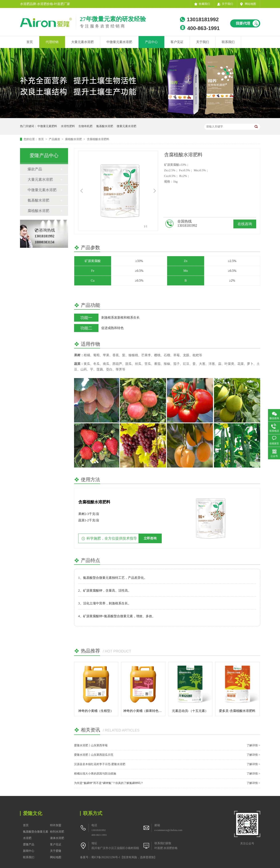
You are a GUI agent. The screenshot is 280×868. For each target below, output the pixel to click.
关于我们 (227, 4)
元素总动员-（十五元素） (190, 711)
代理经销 (52, 42)
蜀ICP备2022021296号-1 (106, 857)
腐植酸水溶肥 (74, 139)
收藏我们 (204, 4)
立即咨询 (150, 538)
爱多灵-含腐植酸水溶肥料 (237, 711)
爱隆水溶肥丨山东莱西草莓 (91, 745)
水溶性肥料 (68, 126)
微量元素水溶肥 (126, 126)
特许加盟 (56, 825)
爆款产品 (35, 169)
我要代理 (243, 23)
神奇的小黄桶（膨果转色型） (144, 711)
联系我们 (228, 42)
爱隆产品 (29, 844)
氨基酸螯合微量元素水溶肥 (36, 835)
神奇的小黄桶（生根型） (96, 711)
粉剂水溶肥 (57, 832)
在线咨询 (245, 224)
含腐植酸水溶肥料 (98, 139)
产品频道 (55, 139)
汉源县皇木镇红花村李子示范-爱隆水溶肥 (100, 764)
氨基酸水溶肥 (105, 126)
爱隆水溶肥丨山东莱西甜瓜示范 (94, 755)
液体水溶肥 (57, 838)
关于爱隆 (56, 851)
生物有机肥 (85, 126)
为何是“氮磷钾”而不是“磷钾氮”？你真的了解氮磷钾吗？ (109, 783)
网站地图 (250, 4)
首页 (30, 42)
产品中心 (151, 42)
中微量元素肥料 (47, 126)
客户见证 (177, 42)
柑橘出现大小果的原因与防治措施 (95, 774)
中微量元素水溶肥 (119, 42)
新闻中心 (29, 851)
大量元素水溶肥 (82, 42)
